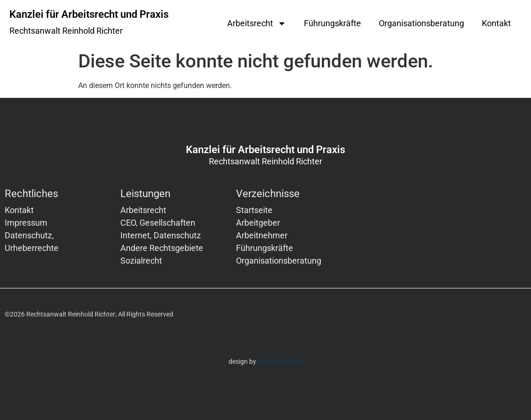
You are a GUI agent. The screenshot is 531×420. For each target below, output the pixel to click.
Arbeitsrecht (257, 23)
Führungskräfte (332, 23)
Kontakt (496, 23)
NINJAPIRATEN (280, 361)
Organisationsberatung (421, 23)
